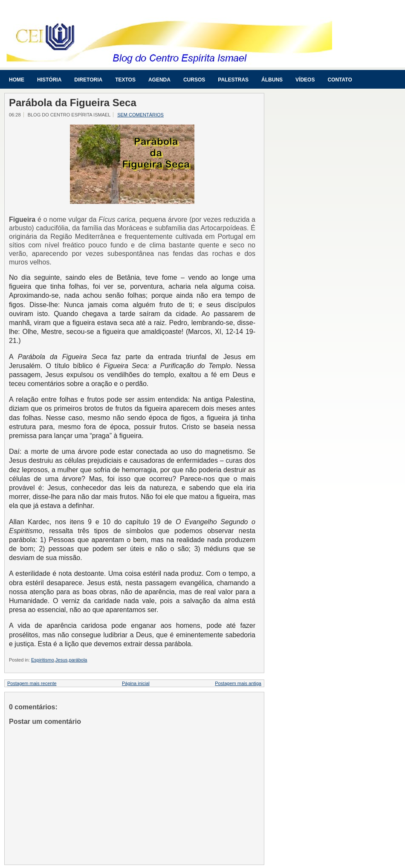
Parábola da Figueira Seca (73, 103)
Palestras (233, 80)
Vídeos (305, 80)
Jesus (62, 660)
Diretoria (88, 80)
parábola (78, 660)
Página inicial (136, 683)
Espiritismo (43, 660)
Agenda (159, 80)
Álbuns (272, 80)
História (49, 80)
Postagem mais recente (32, 683)
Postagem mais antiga (238, 683)
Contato (340, 80)
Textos (125, 80)
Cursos (194, 80)
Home (17, 80)
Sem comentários (140, 115)
